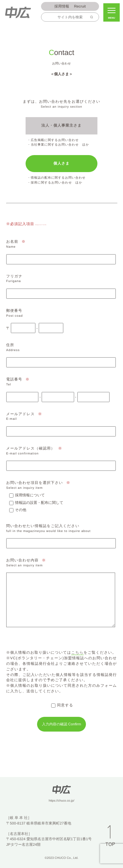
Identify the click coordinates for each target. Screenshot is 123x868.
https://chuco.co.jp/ (61, 801)
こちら (77, 653)
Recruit (70, 7)
